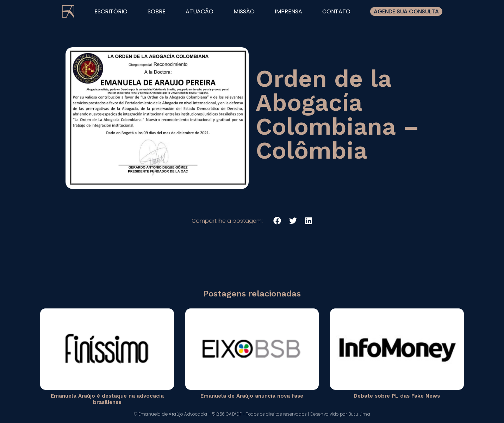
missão (244, 12)
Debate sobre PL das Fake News (397, 396)
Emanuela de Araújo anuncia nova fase (252, 396)
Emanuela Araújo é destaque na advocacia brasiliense (107, 399)
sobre (157, 12)
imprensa (288, 12)
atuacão (200, 12)
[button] (277, 221)
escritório (111, 12)
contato (336, 12)
